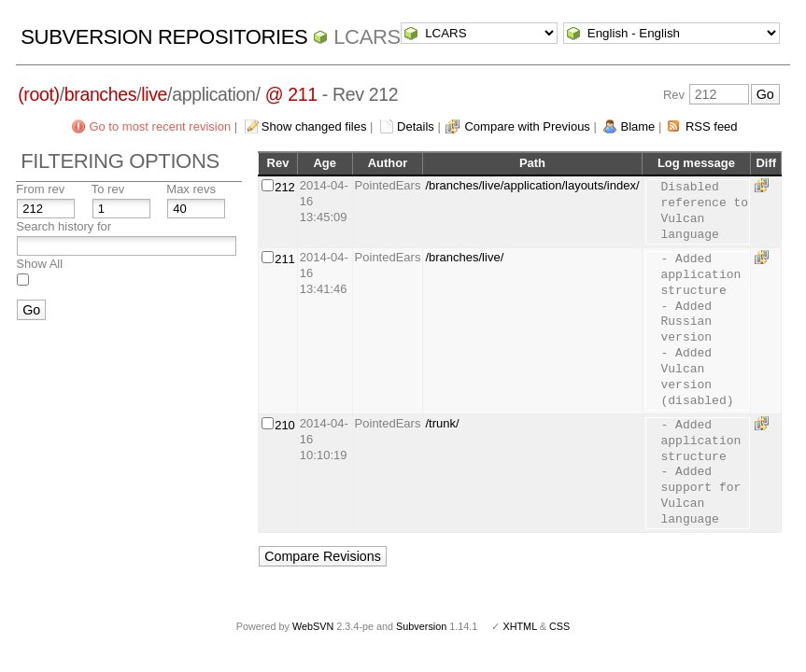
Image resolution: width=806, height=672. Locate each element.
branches (100, 94)
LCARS (367, 37)
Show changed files (314, 126)
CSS (559, 626)
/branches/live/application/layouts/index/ (532, 185)
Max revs (191, 189)
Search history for (64, 226)
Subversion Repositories (164, 37)
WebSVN (313, 626)
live (154, 94)
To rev (108, 189)
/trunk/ (442, 423)
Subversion (421, 626)
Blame (637, 126)
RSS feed (712, 126)
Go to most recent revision (160, 126)
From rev (40, 189)
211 (285, 259)
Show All (39, 264)
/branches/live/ (464, 257)
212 (285, 187)
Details (416, 126)
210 (285, 425)
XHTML (519, 626)
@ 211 (291, 94)
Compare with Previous (527, 126)
